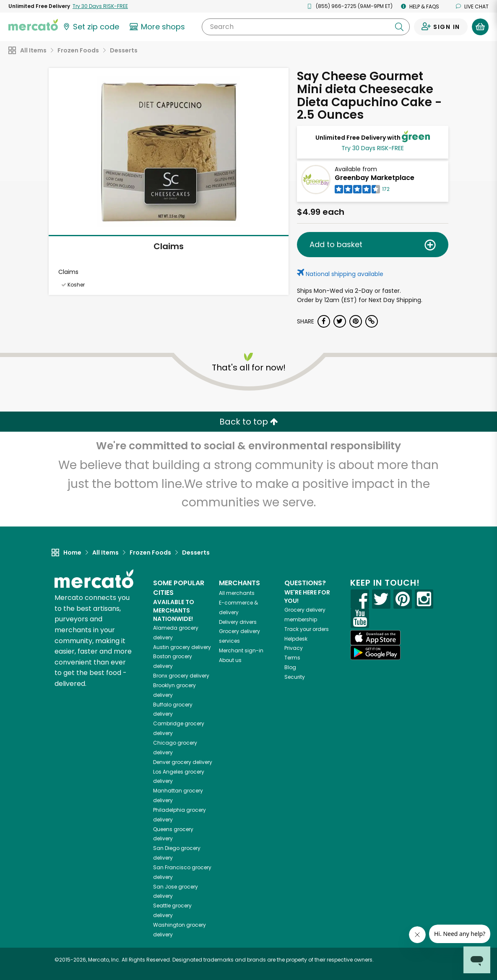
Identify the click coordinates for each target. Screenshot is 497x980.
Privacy (294, 648)
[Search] (306, 27)
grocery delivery (182, 647)
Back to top (249, 422)
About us (230, 660)
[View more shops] (158, 27)
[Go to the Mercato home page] (33, 24)
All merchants (237, 593)
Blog (290, 667)
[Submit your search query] (399, 27)
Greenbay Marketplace (375, 178)
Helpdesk (296, 639)
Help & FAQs (420, 7)
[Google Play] (375, 653)
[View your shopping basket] (480, 27)
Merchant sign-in (241, 650)
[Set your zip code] (91, 27)
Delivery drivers (238, 622)
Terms (292, 658)
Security (295, 677)
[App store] (375, 638)
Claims (169, 246)
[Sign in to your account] (441, 27)
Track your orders (307, 629)
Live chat (472, 7)
